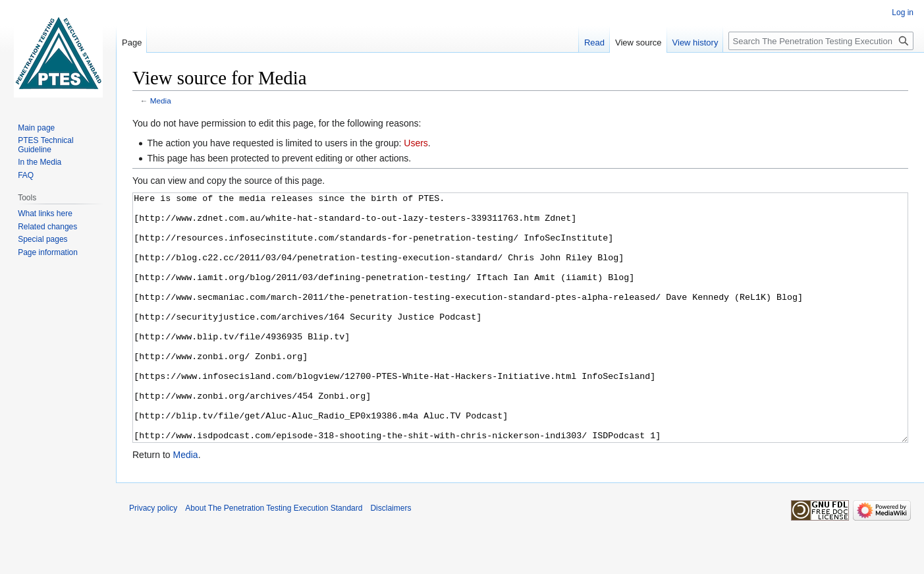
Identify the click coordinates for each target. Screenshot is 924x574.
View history (695, 43)
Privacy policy (153, 558)
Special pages (42, 239)
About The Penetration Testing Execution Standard (274, 558)
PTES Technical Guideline (46, 145)
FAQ (26, 175)
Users (416, 143)
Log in (903, 13)
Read (594, 43)
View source (639, 43)
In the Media (40, 162)
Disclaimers (391, 558)
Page (132, 43)
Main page (36, 128)
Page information (48, 252)
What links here (45, 214)
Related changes (47, 227)
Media (161, 100)
